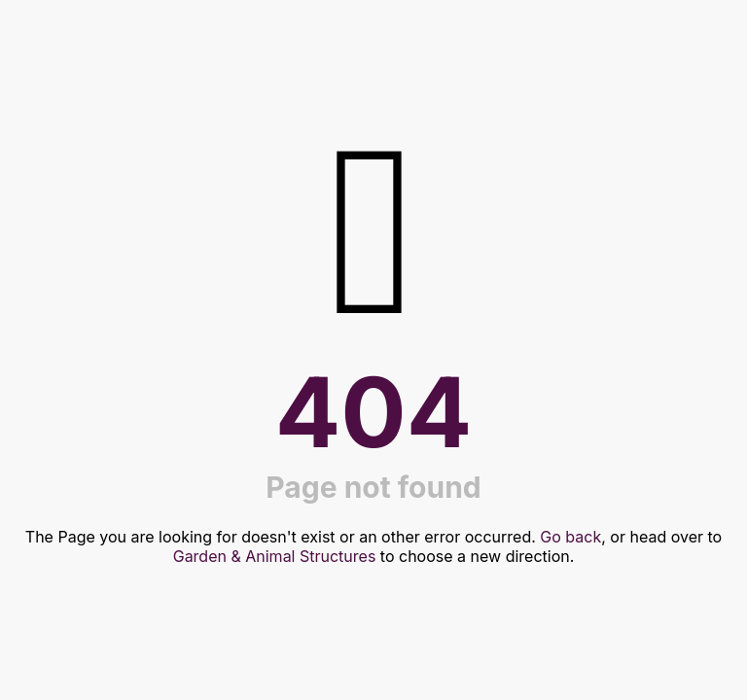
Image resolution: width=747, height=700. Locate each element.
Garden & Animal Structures (275, 556)
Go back (570, 537)
